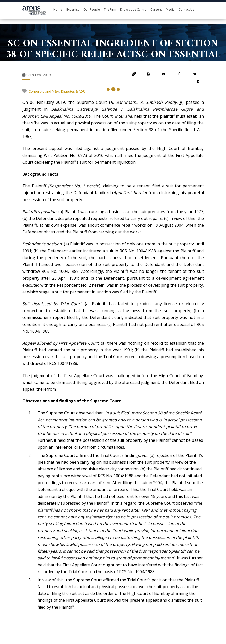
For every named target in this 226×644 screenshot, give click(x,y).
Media (170, 9)
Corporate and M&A (44, 91)
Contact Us (186, 9)
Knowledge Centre (133, 9)
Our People (92, 9)
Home (58, 9)
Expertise (73, 9)
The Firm (110, 9)
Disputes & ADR (73, 91)
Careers (156, 9)
